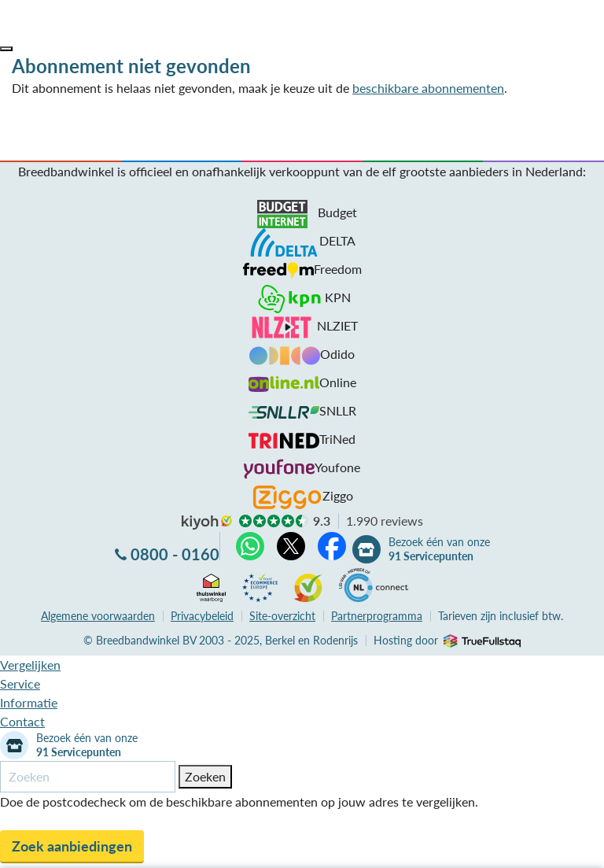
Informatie (29, 702)
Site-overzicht (282, 616)
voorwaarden (98, 616)
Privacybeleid (202, 616)
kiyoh (207, 523)
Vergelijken (30, 665)
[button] (6, 49)
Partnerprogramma (377, 616)
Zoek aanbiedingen (72, 846)
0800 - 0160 (175, 554)
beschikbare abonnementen (428, 88)
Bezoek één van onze (439, 549)
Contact (22, 721)
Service (20, 683)
